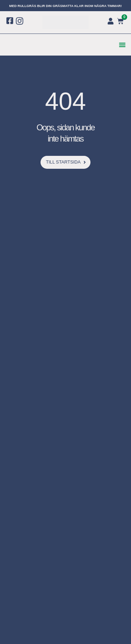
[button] (122, 45)
